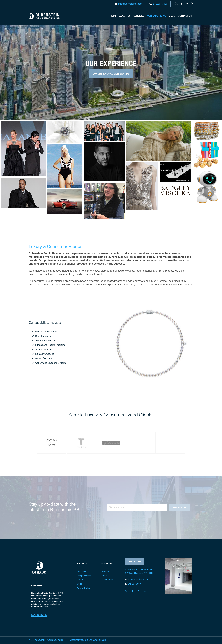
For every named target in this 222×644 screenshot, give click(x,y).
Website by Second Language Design (88, 640)
